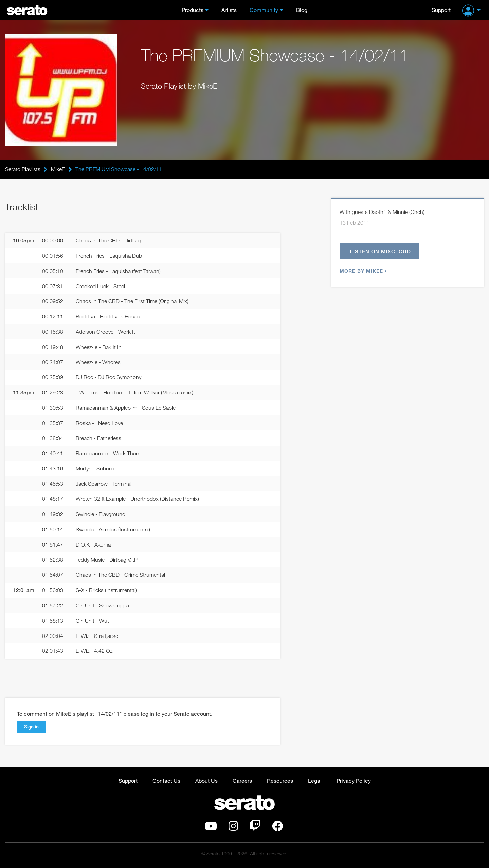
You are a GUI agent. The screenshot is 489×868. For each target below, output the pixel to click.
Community (264, 10)
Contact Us (166, 781)
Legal (315, 781)
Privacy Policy (354, 781)
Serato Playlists (23, 169)
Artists (229, 10)
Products (193, 10)
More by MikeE (362, 271)
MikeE (58, 169)
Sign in (31, 727)
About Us (206, 781)
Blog (302, 10)
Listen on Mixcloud (380, 251)
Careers (242, 781)
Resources (280, 781)
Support (441, 10)
